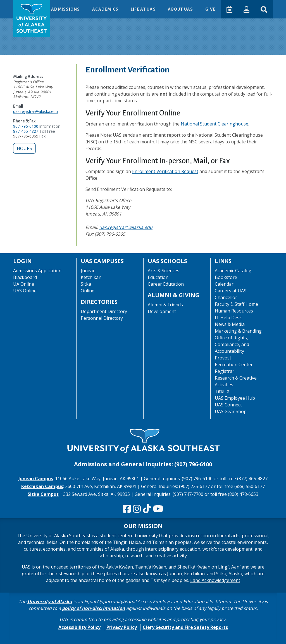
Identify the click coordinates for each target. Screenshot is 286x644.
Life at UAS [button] (144, 9)
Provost (223, 358)
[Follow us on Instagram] (137, 509)
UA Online (24, 284)
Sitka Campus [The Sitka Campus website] (43, 494)
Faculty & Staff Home (236, 304)
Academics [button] (106, 9)
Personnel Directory (102, 318)
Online (88, 291)
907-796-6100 (26, 126)
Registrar (225, 371)
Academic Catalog (233, 271)
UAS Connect (228, 405)
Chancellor (226, 297)
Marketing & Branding (238, 331)
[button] (246, 9)
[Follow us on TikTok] (147, 509)
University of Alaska (50, 602)
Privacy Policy (122, 627)
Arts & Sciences (164, 271)
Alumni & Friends (165, 305)
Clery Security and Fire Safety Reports (185, 627)
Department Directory (104, 311)
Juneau (88, 271)
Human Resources (234, 311)
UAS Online (25, 291)
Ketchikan (91, 277)
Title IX (222, 391)
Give (210, 9)
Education (158, 277)
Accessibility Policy (79, 627)
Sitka (86, 284)
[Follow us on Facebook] (127, 509)
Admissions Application (37, 271)
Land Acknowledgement (215, 580)
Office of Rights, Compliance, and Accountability (232, 344)
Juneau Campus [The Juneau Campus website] (36, 479)
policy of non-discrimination (94, 608)
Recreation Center (234, 364)
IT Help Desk (228, 318)
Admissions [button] (66, 9)
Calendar (224, 284)
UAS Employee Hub (235, 398)
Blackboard (25, 277)
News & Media (230, 324)
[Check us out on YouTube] (158, 509)
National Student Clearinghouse (214, 124)
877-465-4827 (26, 131)
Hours (24, 148)
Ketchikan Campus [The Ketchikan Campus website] (42, 486)
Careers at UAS (231, 291)
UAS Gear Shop (231, 411)
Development (162, 311)
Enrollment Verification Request (165, 171)
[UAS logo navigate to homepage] (32, 18)
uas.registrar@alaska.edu (35, 111)
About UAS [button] (181, 9)
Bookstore (226, 277)
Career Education (166, 284)
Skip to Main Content (26, 6)
